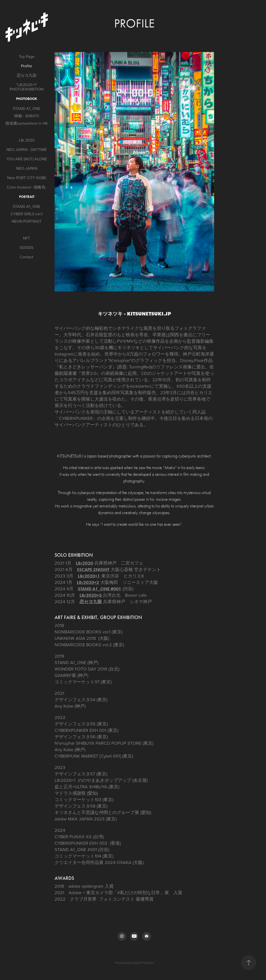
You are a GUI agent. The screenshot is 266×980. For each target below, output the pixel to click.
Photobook (27, 99)
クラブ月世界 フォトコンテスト (102, 899)
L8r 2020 (27, 140)
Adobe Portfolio (143, 963)
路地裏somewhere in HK (27, 123)
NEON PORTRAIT (27, 221)
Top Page (27, 56)
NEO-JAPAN (27, 168)
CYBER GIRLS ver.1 (27, 214)
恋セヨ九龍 (27, 75)
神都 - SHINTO (27, 116)
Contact (27, 257)
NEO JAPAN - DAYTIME (27, 149)
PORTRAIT (27, 197)
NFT (27, 238)
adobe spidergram (86, 886)
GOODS (27, 247)
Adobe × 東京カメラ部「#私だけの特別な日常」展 (119, 893)
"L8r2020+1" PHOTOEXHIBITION (27, 87)
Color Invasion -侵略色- (27, 187)
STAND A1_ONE (27, 108)
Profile (27, 66)
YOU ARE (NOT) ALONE (27, 159)
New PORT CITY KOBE (27, 178)
